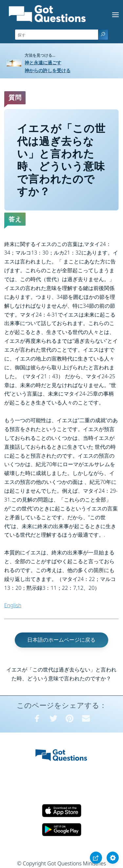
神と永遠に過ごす (43, 62)
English (13, 605)
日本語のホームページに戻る (61, 640)
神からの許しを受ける (48, 70)
